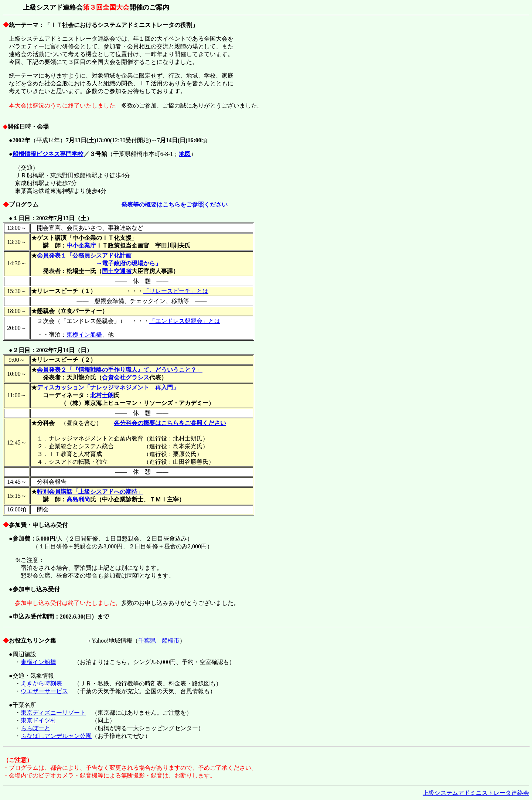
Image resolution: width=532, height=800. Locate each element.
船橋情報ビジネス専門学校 (48, 154)
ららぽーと (35, 728)
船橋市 (171, 641)
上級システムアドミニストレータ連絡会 (476, 793)
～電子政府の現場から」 (129, 263)
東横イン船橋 (84, 335)
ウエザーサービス (44, 691)
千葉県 (147, 641)
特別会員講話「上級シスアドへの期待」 (90, 492)
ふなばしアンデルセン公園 (56, 736)
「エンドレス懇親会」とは (185, 321)
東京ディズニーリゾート (53, 713)
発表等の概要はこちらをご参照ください (174, 205)
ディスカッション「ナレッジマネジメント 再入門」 (108, 387)
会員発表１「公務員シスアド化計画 (84, 256)
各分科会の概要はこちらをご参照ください (170, 423)
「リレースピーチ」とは (176, 291)
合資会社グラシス (126, 377)
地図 (185, 154)
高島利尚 (78, 499)
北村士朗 (102, 395)
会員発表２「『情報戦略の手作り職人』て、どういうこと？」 (120, 370)
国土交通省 (117, 271)
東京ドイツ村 (38, 720)
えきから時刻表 (41, 683)
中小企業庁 (81, 246)
